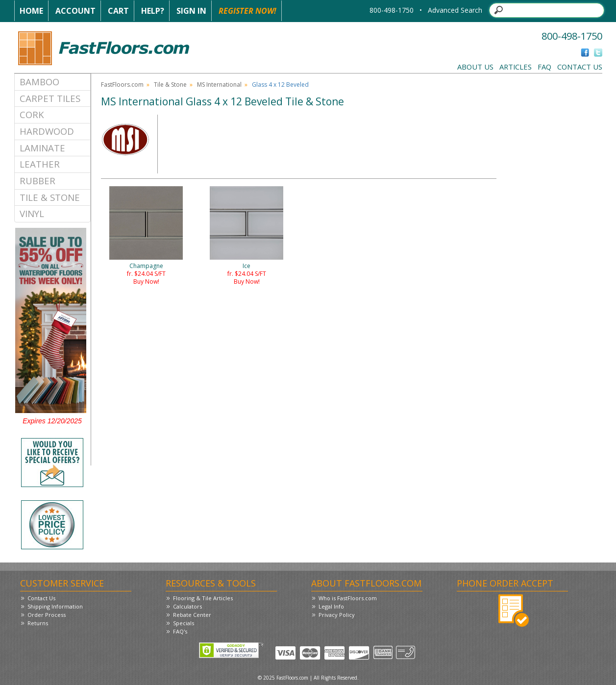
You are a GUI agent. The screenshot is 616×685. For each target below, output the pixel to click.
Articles (516, 67)
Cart (118, 11)
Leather (40, 164)
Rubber (37, 181)
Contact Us (580, 67)
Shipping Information (55, 606)
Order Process (47, 615)
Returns (38, 623)
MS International (219, 85)
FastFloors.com (122, 85)
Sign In (191, 11)
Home (31, 11)
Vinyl (32, 213)
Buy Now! (146, 281)
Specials (184, 623)
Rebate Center (192, 615)
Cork (32, 114)
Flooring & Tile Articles (203, 598)
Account (75, 11)
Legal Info (331, 606)
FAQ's (180, 631)
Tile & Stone (50, 197)
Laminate (42, 148)
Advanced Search (455, 10)
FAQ (544, 67)
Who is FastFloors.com (348, 598)
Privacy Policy (337, 615)
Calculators (187, 606)
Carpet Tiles (50, 98)
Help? (153, 11)
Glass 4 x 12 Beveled (280, 85)
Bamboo (39, 82)
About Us (475, 67)
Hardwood (47, 131)
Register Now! (247, 11)
